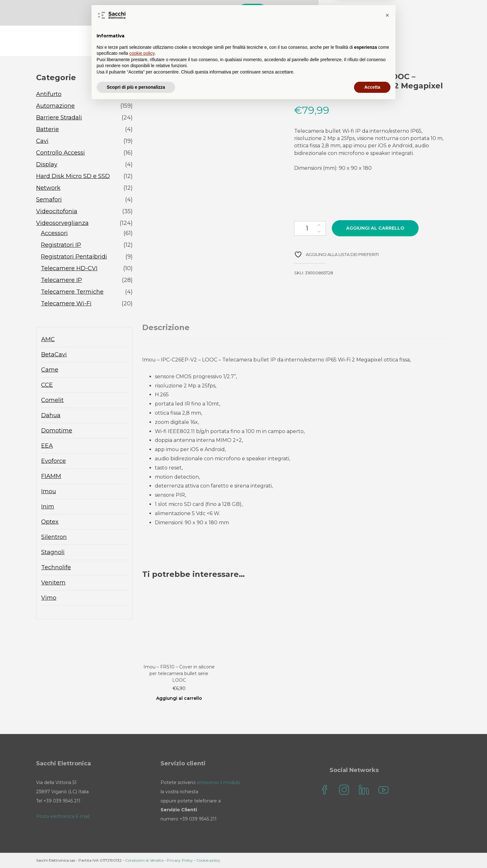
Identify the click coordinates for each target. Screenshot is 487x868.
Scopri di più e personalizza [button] (136, 851)
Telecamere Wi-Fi (66, 304)
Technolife (56, 568)
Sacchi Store (228, 41)
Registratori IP (61, 246)
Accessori (54, 234)
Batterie (47, 130)
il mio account (363, 41)
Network (48, 188)
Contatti (319, 41)
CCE (47, 386)
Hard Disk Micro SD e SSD (73, 177)
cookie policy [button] (142, 817)
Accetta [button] (372, 851)
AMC (48, 340)
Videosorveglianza (62, 224)
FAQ (289, 41)
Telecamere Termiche (72, 292)
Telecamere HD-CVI (69, 269)
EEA (47, 446)
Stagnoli (53, 553)
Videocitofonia (57, 212)
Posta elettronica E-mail (63, 816)
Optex (50, 522)
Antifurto (49, 95)
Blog (264, 41)
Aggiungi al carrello (375, 229)
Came (50, 370)
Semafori (49, 200)
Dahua (51, 416)
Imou (49, 492)
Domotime (57, 431)
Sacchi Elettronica (420, 41)
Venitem (53, 583)
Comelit (52, 401)
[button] (387, 779)
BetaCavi (54, 355)
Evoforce (54, 462)
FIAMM (51, 477)
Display (47, 165)
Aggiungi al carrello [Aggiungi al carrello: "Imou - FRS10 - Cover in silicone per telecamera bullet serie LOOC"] (179, 699)
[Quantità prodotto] (310, 229)
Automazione (55, 106)
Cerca (393, 12)
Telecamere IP (61, 281)
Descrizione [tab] (166, 328)
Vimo (49, 598)
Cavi (42, 142)
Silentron (54, 538)
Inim (48, 507)
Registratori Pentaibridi (74, 257)
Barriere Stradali (59, 118)
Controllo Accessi (60, 153)
